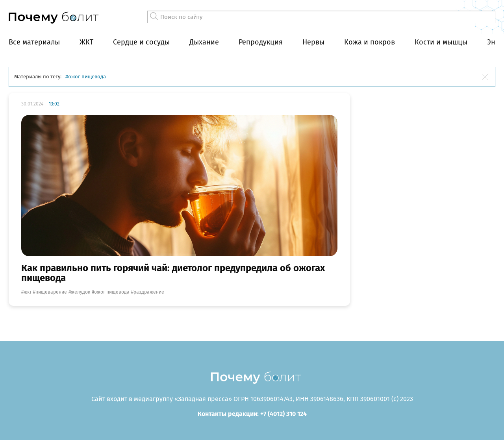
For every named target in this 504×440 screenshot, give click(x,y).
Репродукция (261, 42)
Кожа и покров (370, 42)
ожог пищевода (112, 292)
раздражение (149, 292)
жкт (28, 292)
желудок (81, 292)
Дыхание (204, 42)
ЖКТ (86, 42)
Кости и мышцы (441, 42)
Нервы (313, 42)
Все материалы (34, 42)
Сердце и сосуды (141, 42)
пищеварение (51, 292)
